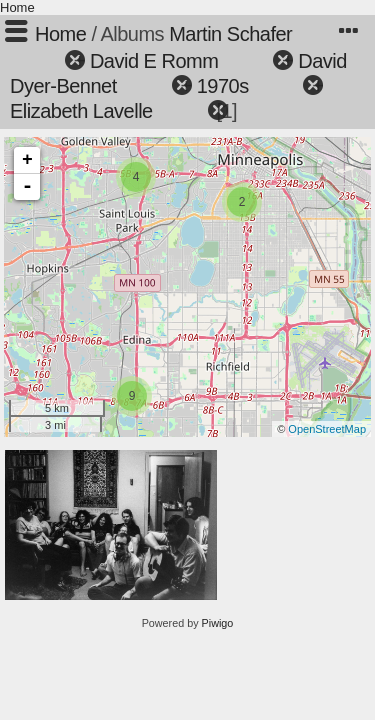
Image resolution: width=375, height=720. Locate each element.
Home (17, 7)
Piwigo (218, 623)
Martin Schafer (230, 34)
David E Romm (154, 61)
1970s (223, 86)
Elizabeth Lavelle (81, 111)
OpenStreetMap (327, 429)
